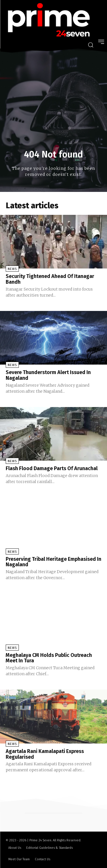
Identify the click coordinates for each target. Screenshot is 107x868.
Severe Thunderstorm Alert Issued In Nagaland (48, 375)
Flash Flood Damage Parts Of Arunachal (52, 468)
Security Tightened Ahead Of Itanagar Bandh (50, 279)
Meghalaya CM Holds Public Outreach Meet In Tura (49, 658)
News (12, 269)
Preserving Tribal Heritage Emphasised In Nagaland (53, 562)
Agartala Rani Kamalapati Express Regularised (45, 754)
